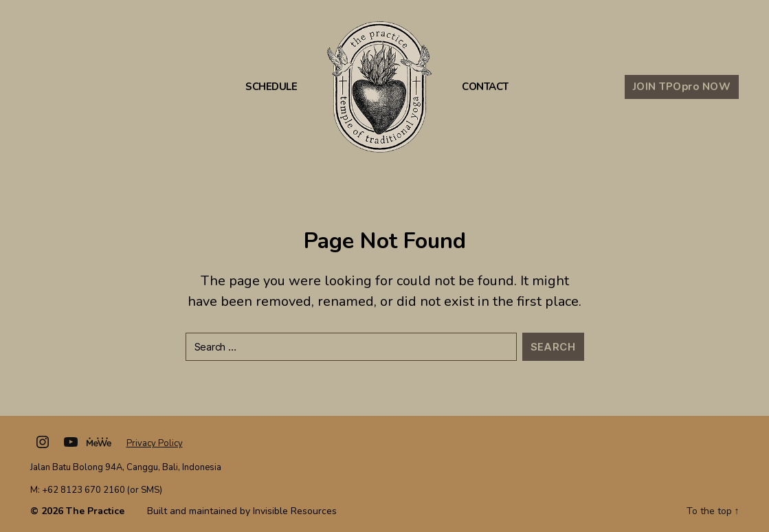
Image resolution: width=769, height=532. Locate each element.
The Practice (95, 511)
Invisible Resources (295, 511)
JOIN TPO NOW (682, 87)
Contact (485, 87)
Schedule (271, 87)
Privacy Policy (155, 443)
